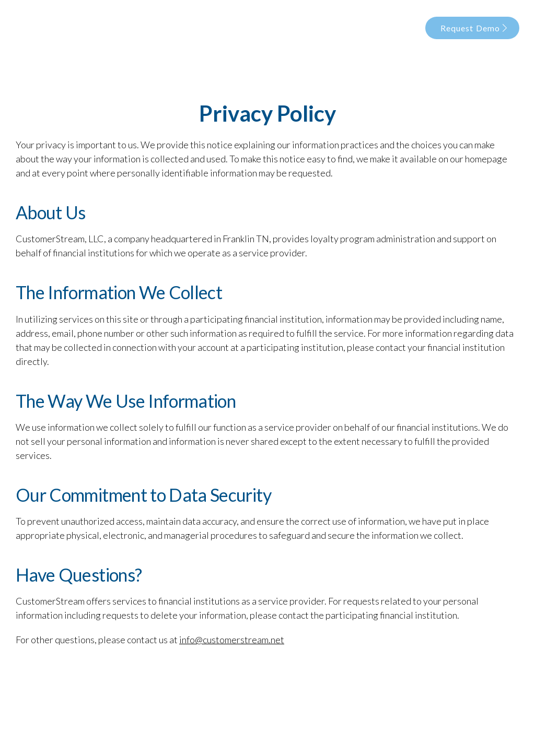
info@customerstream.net (232, 640)
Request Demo (474, 28)
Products (284, 27)
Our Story (239, 27)
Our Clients (395, 27)
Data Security (337, 27)
